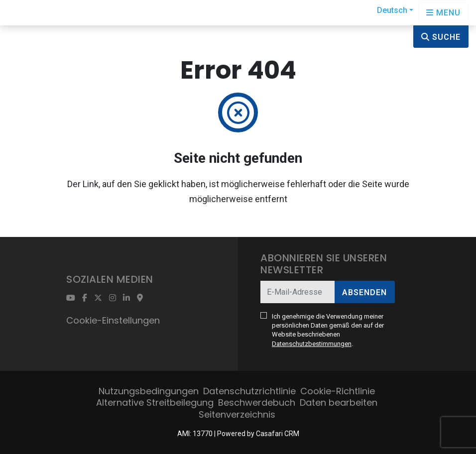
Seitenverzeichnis (237, 414)
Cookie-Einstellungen (113, 320)
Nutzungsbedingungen (149, 391)
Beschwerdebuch (257, 402)
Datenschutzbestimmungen (312, 344)
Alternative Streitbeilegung (155, 402)
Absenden (364, 292)
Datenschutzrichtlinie (249, 391)
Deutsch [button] (392, 10)
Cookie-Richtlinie (338, 391)
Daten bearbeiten (339, 402)
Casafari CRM (278, 434)
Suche (441, 37)
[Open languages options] (443, 13)
